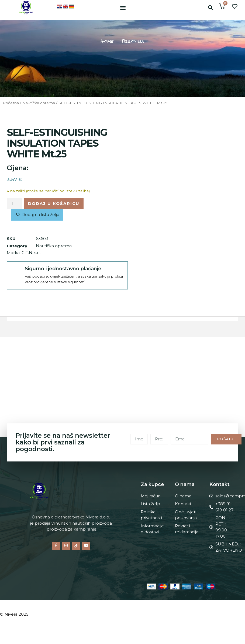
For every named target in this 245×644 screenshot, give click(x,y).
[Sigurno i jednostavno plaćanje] (16, 271)
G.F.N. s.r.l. (31, 253)
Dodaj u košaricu (54, 203)
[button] (123, 7)
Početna (11, 103)
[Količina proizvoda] (15, 203)
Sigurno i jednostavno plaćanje (63, 269)
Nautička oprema (39, 103)
